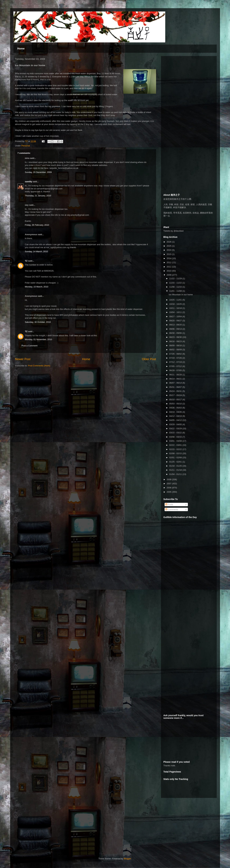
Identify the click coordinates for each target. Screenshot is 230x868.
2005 (169, 492)
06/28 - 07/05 (176, 370)
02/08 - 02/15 (176, 453)
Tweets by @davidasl (174, 231)
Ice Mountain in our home (181, 295)
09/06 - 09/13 (176, 329)
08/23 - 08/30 (176, 337)
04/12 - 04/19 (176, 416)
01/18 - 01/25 (176, 466)
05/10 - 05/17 (176, 400)
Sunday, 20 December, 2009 (38, 172)
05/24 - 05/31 (176, 391)
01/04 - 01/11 (176, 474)
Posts (169, 505)
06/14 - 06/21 (176, 379)
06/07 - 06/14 (176, 383)
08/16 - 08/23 (176, 341)
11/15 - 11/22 (176, 283)
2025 (169, 246)
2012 (169, 262)
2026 (169, 242)
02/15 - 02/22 (176, 449)
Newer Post (23, 359)
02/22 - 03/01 (176, 445)
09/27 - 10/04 (176, 316)
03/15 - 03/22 (176, 433)
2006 (169, 488)
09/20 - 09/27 (176, 321)
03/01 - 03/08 (176, 441)
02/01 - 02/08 (176, 458)
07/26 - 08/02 (176, 354)
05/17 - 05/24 (176, 395)
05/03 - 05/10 (176, 404)
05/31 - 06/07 (176, 387)
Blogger (127, 859)
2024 (169, 250)
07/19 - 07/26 (176, 358)
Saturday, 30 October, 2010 (38, 322)
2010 (169, 271)
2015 (169, 254)
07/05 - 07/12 (176, 366)
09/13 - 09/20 (176, 325)
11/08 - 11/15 (176, 287)
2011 (169, 267)
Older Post (149, 359)
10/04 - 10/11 (176, 312)
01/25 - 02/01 (176, 462)
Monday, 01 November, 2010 (39, 339)
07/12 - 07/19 (176, 362)
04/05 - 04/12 (176, 420)
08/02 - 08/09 (176, 350)
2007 (169, 484)
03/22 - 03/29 (176, 429)
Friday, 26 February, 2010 (37, 225)
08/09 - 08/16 (176, 345)
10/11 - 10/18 (176, 308)
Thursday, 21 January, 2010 (38, 196)
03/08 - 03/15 (176, 437)
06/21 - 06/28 (176, 375)
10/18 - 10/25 (176, 304)
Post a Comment (30, 346)
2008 (169, 479)
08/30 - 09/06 (176, 333)
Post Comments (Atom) (39, 366)
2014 (169, 258)
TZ (26, 261)
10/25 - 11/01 (176, 300)
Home (21, 49)
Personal (26, 146)
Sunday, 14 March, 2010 (36, 251)
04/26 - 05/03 (176, 408)
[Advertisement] (188, 79)
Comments (172, 509)
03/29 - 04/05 (176, 424)
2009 (169, 275)
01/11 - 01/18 (176, 470)
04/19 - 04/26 (176, 412)
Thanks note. (170, 766)
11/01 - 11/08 (176, 291)
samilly (29, 182)
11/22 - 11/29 (176, 278)
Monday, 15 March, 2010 (37, 287)
